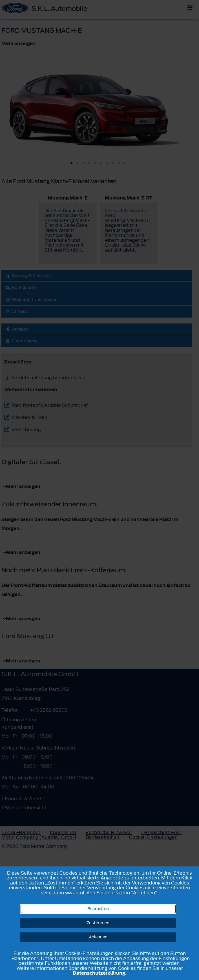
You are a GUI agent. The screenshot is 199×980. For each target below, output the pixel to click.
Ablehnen (98, 937)
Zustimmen (98, 923)
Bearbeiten (98, 909)
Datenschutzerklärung (99, 973)
